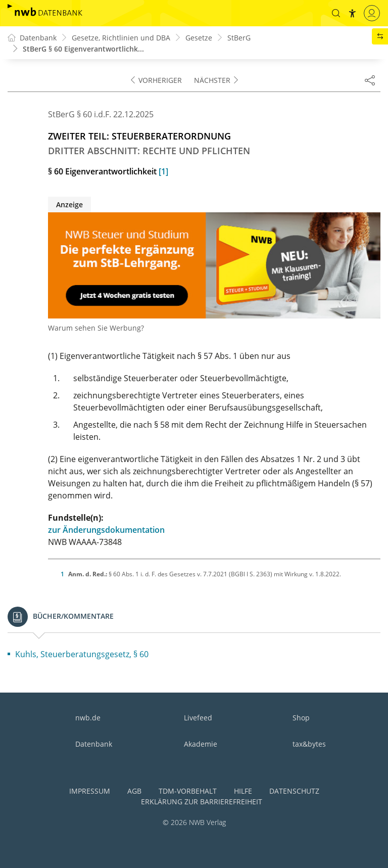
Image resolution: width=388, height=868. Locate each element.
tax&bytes (309, 744)
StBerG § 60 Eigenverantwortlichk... (83, 49)
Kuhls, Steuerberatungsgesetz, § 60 (82, 654)
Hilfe (243, 791)
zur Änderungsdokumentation (106, 530)
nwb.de (88, 718)
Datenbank (94, 744)
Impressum (90, 791)
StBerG (239, 38)
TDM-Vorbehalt (188, 791)
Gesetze (199, 38)
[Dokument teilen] (370, 80)
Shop (301, 718)
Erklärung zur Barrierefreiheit (202, 802)
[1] (163, 171)
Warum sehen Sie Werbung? (96, 328)
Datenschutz (294, 791)
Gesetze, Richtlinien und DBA (121, 38)
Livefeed (198, 718)
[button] (336, 13)
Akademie (201, 744)
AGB (134, 791)
